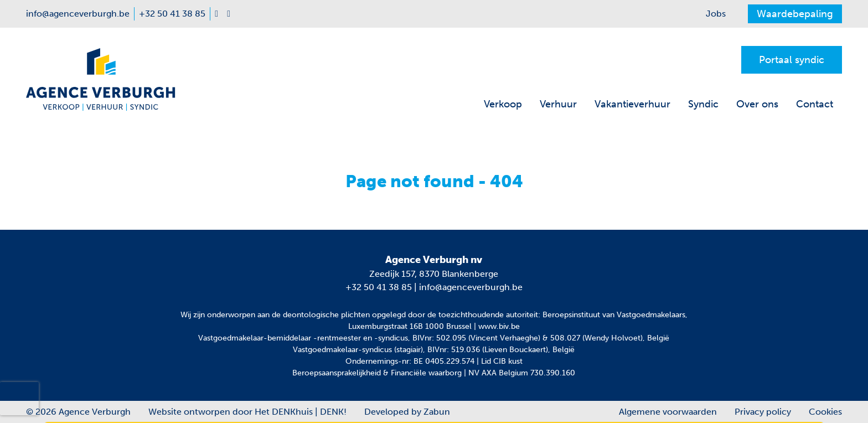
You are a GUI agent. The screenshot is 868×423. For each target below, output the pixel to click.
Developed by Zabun (407, 412)
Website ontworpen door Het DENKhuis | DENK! (247, 412)
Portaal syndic (792, 60)
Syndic (703, 104)
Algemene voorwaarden (668, 412)
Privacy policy (763, 412)
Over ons (757, 104)
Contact (815, 104)
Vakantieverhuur (632, 104)
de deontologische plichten (321, 315)
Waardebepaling (795, 14)
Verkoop (503, 104)
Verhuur (558, 104)
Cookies (825, 412)
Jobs (716, 14)
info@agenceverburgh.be (471, 287)
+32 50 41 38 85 (379, 287)
